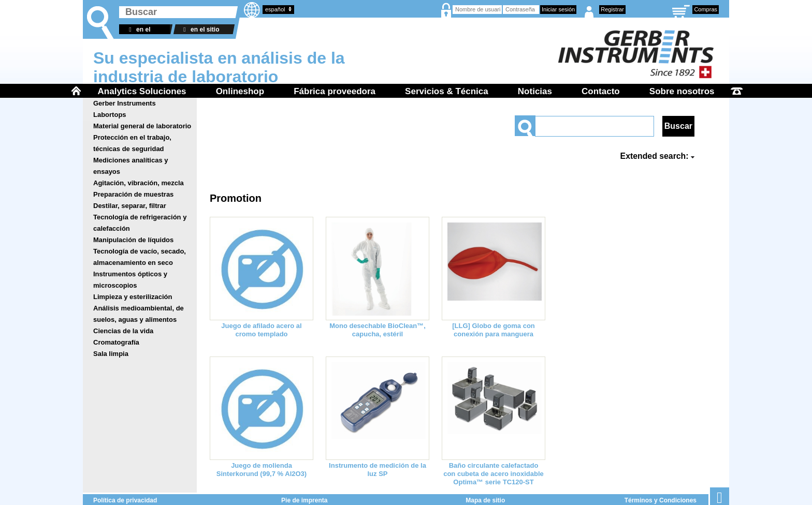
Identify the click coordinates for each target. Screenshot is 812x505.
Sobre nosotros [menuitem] (682, 91)
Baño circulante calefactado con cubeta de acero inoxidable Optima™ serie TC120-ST (494, 474)
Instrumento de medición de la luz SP (378, 470)
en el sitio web (200, 30)
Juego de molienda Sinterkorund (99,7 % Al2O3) (262, 470)
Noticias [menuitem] (535, 91)
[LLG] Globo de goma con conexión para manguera (494, 330)
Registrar (612, 9)
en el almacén (138, 30)
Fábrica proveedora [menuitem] (335, 91)
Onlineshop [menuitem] (240, 91)
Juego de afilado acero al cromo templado (261, 330)
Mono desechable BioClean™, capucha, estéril (378, 330)
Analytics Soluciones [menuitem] (142, 91)
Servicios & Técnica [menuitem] (447, 91)
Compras (706, 9)
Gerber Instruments (125, 103)
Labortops (110, 115)
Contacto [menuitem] (601, 91)
